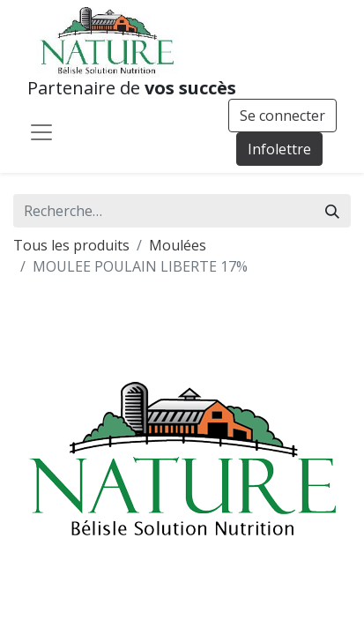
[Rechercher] (332, 211)
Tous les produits (71, 245)
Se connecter (282, 116)
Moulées (178, 245)
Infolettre (279, 149)
